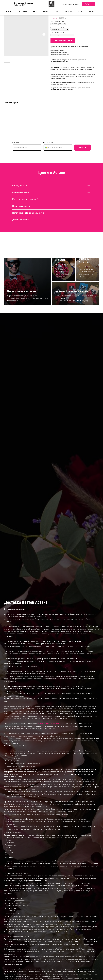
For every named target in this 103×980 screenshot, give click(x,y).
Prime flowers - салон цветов (50, 724)
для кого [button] (92, 12)
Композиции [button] (23, 12)
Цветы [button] (45, 12)
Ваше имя (16, 143)
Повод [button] (80, 12)
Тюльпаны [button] (68, 12)
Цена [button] (35, 12)
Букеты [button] (9, 12)
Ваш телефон (48, 143)
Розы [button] (56, 12)
